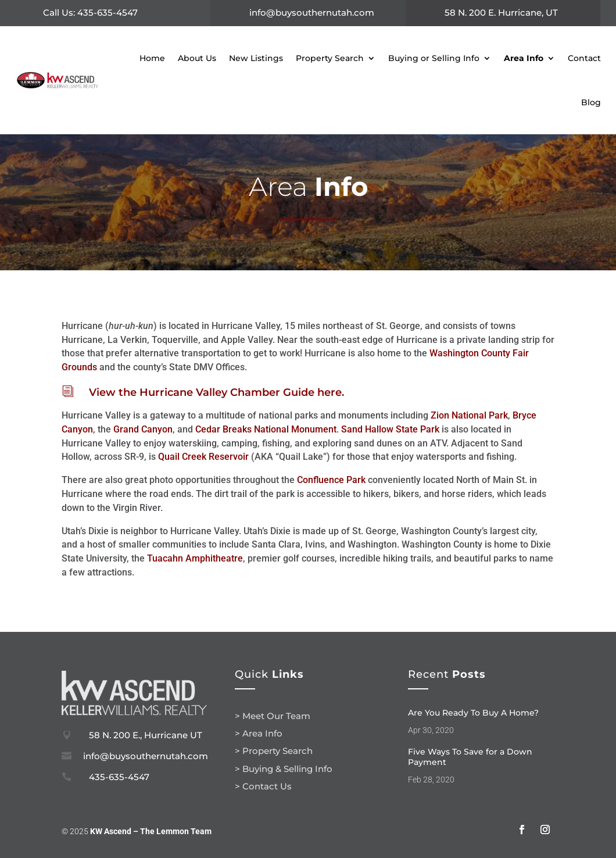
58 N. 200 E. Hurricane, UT (501, 12)
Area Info (524, 58)
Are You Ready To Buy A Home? (473, 713)
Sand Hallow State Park (390, 429)
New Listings (256, 58)
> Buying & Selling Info (284, 769)
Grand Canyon (143, 429)
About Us (197, 58)
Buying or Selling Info (434, 58)
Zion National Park (469, 415)
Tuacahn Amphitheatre (195, 558)
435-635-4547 (119, 777)
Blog (591, 102)
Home (152, 58)
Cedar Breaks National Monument (266, 429)
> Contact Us (263, 786)
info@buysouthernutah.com (312, 12)
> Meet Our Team (273, 716)
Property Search (330, 58)
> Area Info (259, 733)
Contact (584, 58)
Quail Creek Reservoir (203, 457)
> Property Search (274, 751)
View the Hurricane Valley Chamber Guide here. (216, 392)
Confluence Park (331, 480)
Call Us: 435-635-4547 (90, 12)
